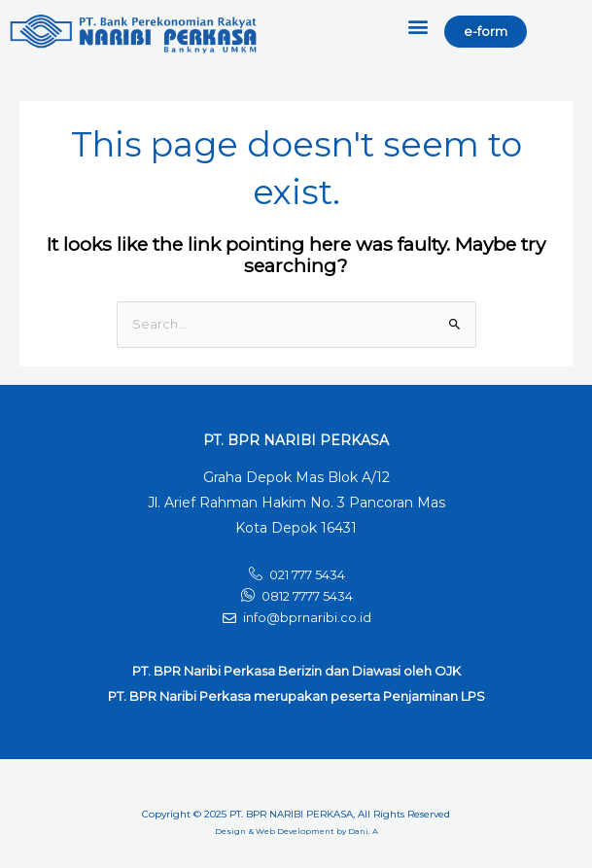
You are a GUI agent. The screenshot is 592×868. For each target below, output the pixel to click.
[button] (418, 26)
